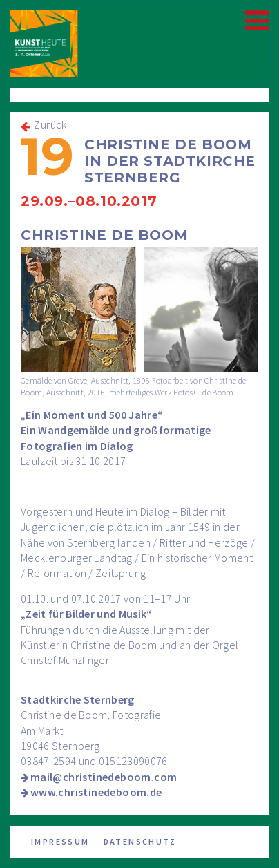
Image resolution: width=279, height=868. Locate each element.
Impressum (60, 841)
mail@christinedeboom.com (104, 777)
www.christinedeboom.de (96, 792)
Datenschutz (140, 841)
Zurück (50, 124)
